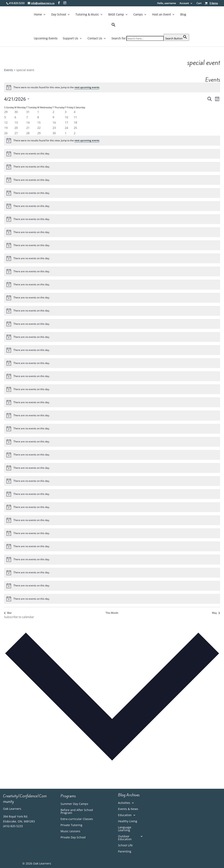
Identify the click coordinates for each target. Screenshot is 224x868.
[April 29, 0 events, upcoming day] (39, 133)
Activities (124, 803)
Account (184, 3)
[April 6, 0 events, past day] (15, 117)
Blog (183, 15)
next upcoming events (87, 87)
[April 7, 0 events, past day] (27, 117)
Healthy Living (128, 821)
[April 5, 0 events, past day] (5, 117)
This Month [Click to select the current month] (112, 613)
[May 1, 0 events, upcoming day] (66, 133)
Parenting (125, 852)
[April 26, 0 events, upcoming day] (6, 133)
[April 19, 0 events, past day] (6, 128)
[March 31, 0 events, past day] (28, 112)
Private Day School (73, 838)
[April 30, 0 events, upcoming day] (54, 133)
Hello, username (167, 3)
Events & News (128, 809)
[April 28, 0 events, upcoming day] (28, 133)
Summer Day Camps (74, 804)
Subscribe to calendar (19, 617)
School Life (125, 846)
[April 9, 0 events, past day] (53, 117)
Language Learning (125, 829)
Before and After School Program (77, 812)
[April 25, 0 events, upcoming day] (75, 128)
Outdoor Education (125, 838)
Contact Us (95, 39)
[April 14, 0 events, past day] (28, 122)
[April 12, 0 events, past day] (6, 122)
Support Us (70, 39)
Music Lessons (70, 831)
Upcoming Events (46, 39)
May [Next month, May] (216, 613)
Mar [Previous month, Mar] (8, 613)
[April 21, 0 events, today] (28, 128)
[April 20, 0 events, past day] (16, 128)
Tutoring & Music (87, 15)
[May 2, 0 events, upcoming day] (75, 133)
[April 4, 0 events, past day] (75, 112)
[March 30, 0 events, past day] (16, 112)
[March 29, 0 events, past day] (6, 112)
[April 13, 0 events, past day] (16, 122)
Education (125, 815)
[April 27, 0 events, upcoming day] (16, 133)
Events (9, 70)
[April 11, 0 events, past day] (75, 117)
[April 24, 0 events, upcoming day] (66, 128)
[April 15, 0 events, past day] (39, 122)
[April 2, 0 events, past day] (53, 112)
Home (38, 15)
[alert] (112, 87)
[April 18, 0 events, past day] (75, 122)
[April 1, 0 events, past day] (38, 112)
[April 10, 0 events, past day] (66, 117)
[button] (150, 28)
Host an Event (161, 15)
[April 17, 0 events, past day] (66, 122)
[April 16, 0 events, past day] (54, 122)
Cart (199, 3)
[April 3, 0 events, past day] (66, 112)
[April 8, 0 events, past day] (38, 117)
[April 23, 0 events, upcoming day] (54, 128)
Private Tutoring (71, 825)
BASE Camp (116, 15)
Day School (59, 15)
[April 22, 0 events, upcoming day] (39, 128)
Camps (138, 15)
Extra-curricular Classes (77, 819)
